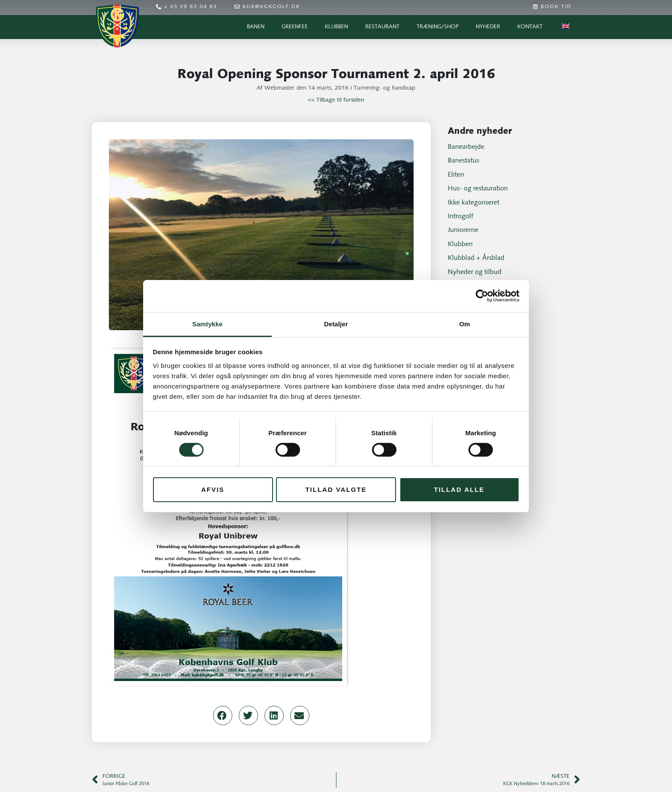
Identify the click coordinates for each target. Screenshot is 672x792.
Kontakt (530, 27)
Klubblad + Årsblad (476, 258)
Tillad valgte (336, 489)
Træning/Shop (438, 27)
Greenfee (295, 27)
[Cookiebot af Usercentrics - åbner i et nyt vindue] (482, 296)
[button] (223, 715)
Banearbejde (466, 147)
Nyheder (488, 27)
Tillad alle (459, 489)
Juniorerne (463, 230)
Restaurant (382, 27)
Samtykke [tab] (208, 324)
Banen (256, 27)
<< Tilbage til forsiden (336, 100)
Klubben (336, 27)
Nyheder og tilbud (475, 272)
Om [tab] (464, 324)
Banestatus (463, 161)
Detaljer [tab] (336, 324)
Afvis (213, 489)
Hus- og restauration (478, 189)
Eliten (456, 175)
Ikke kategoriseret (474, 203)
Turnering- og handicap (384, 88)
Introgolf (460, 217)
